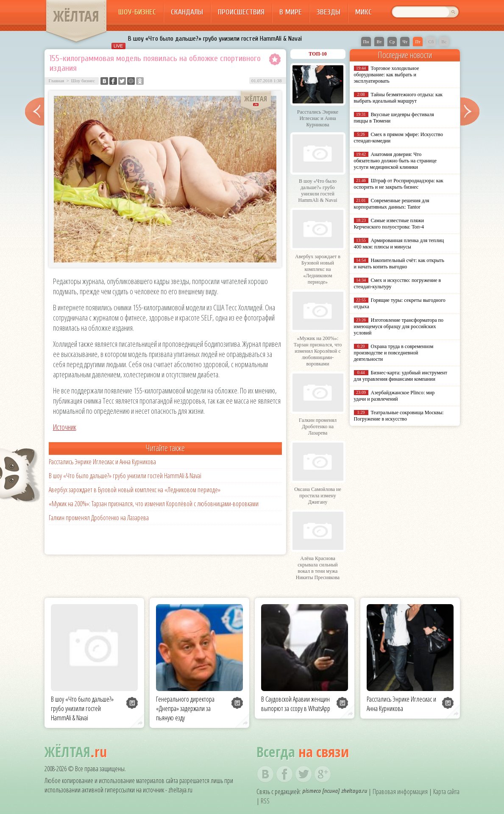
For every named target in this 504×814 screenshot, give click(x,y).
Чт (405, 42)
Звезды (329, 12)
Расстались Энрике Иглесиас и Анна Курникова (102, 462)
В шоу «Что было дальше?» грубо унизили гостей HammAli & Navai (215, 39)
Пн (366, 42)
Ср (392, 42)
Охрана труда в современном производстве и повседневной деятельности (394, 353)
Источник (65, 427)
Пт (418, 42)
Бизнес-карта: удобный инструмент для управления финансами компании (401, 376)
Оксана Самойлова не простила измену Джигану (318, 496)
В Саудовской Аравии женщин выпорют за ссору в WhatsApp (296, 704)
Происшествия (241, 12)
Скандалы (187, 12)
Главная (57, 81)
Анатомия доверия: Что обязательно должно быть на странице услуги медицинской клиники (395, 161)
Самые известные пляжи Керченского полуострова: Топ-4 (389, 224)
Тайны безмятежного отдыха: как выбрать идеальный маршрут (398, 98)
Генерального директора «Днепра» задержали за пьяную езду (185, 708)
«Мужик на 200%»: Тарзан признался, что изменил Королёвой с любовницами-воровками (154, 504)
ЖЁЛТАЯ (76, 16)
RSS (265, 801)
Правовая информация (400, 792)
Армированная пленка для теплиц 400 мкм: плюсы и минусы (399, 244)
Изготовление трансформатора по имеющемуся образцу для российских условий (399, 326)
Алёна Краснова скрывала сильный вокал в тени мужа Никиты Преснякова (318, 568)
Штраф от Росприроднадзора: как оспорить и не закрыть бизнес (399, 184)
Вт (379, 42)
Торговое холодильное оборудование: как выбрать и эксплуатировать (387, 75)
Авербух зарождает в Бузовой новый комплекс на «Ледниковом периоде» (135, 490)
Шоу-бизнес (137, 12)
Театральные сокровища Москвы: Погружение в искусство (399, 416)
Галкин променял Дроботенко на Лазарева (99, 518)
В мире (291, 12)
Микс (363, 12)
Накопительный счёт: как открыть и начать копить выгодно (399, 263)
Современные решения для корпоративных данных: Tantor (392, 204)
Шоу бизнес (83, 81)
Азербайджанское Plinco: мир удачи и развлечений (394, 396)
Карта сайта (446, 792)
